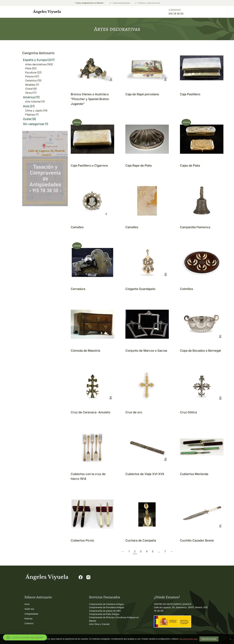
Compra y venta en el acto (149, 3)
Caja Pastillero (190, 95)
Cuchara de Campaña (141, 541)
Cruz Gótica (188, 413)
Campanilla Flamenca (195, 228)
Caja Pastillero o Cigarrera (89, 166)
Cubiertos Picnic (83, 541)
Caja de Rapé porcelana (142, 95)
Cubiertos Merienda (194, 474)
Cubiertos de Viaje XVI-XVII (145, 474)
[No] (230, 639)
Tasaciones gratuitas (121, 3)
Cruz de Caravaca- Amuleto (91, 413)
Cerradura (78, 289)
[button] (25, 637)
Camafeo (77, 228)
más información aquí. (189, 639)
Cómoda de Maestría (85, 351)
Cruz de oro (134, 413)
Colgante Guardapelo (140, 289)
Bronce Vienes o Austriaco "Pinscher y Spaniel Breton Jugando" (90, 99)
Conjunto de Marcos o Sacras (146, 351)
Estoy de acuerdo (209, 639)
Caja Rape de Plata (138, 166)
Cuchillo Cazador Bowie (197, 541)
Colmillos (187, 289)
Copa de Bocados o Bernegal (200, 351)
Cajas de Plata (190, 166)
